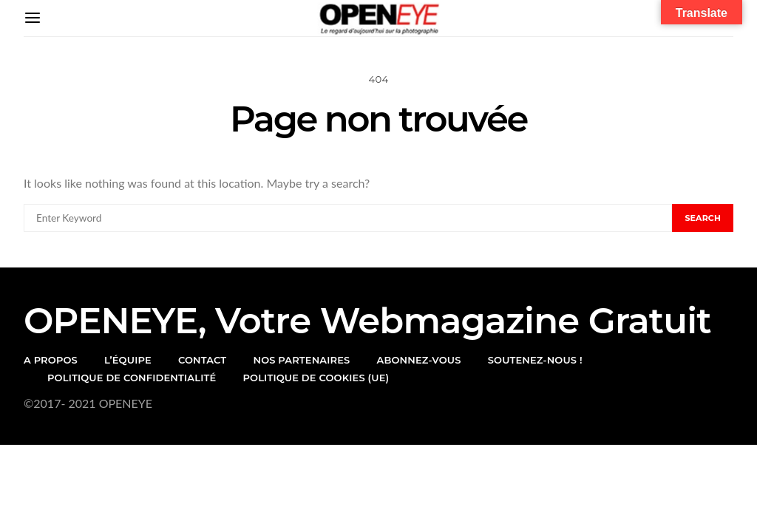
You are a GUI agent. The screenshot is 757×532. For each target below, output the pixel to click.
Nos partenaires (301, 360)
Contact (202, 360)
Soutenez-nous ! (535, 360)
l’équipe (128, 360)
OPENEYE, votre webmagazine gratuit (367, 321)
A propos (51, 360)
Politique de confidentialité (132, 378)
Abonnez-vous (419, 360)
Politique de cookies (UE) (316, 378)
